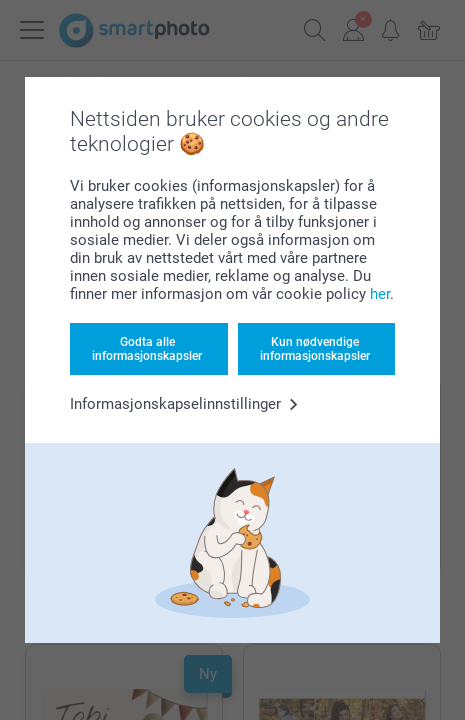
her (380, 294)
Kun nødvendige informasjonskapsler (315, 349)
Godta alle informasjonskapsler (147, 349)
